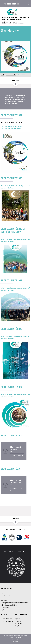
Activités (4, 614)
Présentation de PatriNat (11, 75)
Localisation (5, 607)
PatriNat (4, 593)
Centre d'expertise (7, 619)
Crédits (15, 641)
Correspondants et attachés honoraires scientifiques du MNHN (14, 604)
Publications (19, 624)
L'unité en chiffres (7, 598)
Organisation (5, 595)
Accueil (2, 75)
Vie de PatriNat (21, 614)
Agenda (18, 619)
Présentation (6, 589)
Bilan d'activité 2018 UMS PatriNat (16, 449)
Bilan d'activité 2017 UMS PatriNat (16, 482)
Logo (3, 610)
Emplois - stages (21, 626)
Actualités (19, 621)
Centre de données (7, 621)
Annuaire (4, 600)
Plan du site (15, 639)
